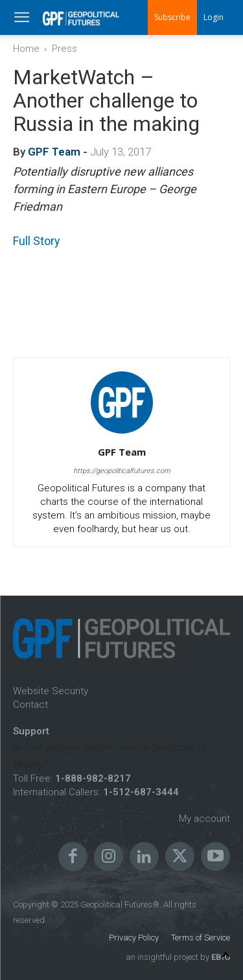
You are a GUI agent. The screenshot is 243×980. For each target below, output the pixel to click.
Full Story (37, 241)
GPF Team (54, 152)
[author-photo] (122, 434)
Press (64, 49)
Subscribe (172, 17)
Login (214, 17)
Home (26, 49)
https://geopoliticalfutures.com (122, 471)
